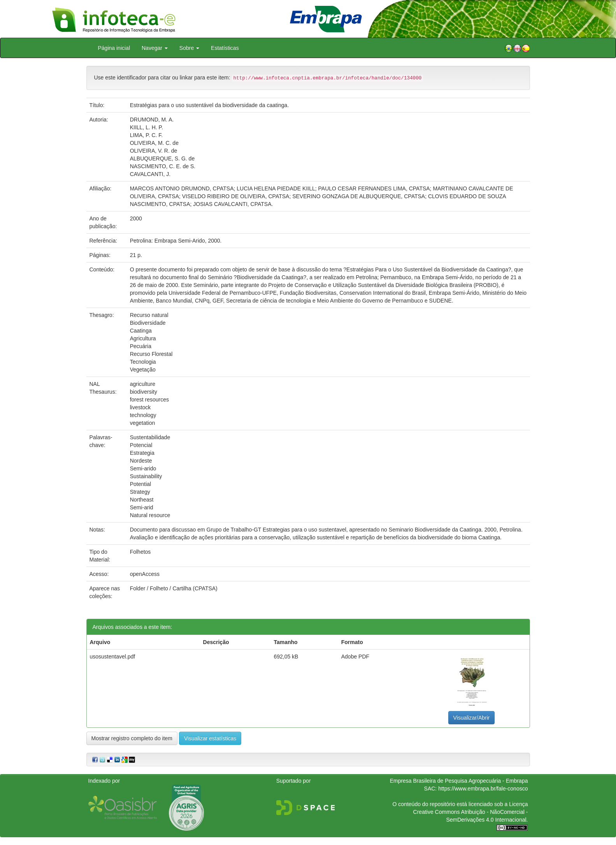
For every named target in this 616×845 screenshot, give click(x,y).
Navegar (155, 48)
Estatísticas (225, 48)
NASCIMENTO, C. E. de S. (163, 166)
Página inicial (114, 48)
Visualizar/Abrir (472, 718)
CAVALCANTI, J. (150, 174)
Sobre (189, 48)
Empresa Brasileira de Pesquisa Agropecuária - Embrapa (459, 781)
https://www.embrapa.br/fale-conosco (483, 789)
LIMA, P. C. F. (147, 135)
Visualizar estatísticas (210, 738)
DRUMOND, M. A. (152, 120)
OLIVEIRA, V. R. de (154, 151)
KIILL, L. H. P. (147, 127)
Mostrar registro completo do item (132, 738)
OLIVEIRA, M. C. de (154, 143)
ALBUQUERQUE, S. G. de (162, 158)
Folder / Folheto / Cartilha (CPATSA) (174, 588)
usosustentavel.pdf (113, 657)
